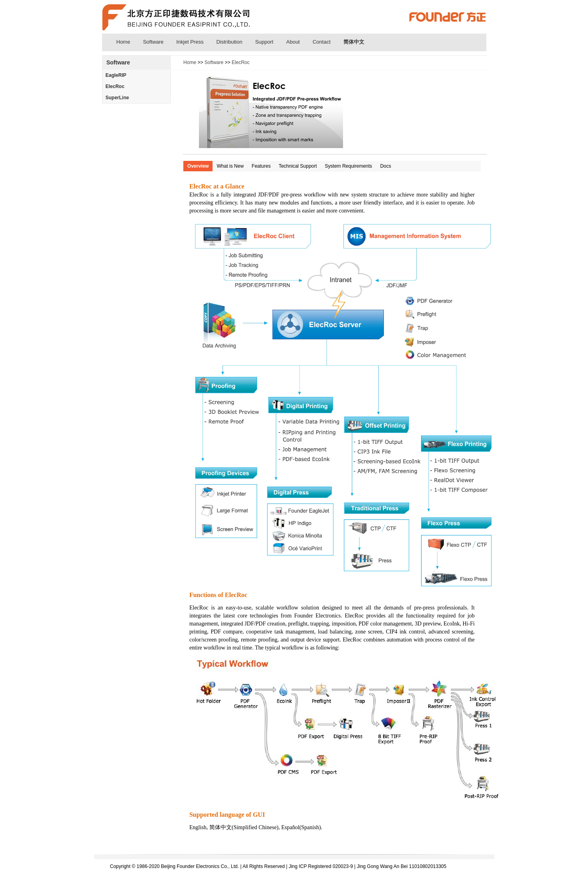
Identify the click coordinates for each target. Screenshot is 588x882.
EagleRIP (116, 75)
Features (261, 166)
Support (264, 42)
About (293, 42)
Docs (386, 166)
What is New (230, 166)
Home (123, 42)
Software (153, 42)
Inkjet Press (190, 42)
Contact (322, 42)
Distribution (229, 42)
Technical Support (298, 166)
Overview (198, 166)
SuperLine (117, 98)
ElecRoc (115, 86)
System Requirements (349, 166)
